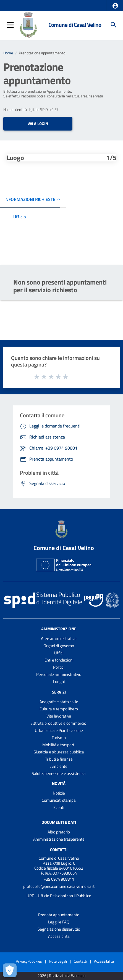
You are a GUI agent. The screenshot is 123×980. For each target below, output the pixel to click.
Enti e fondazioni (59, 660)
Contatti (59, 850)
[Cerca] (114, 25)
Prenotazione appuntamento (42, 53)
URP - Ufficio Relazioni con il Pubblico (59, 896)
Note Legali (58, 961)
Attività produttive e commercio (59, 723)
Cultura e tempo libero (59, 709)
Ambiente (59, 766)
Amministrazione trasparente (59, 839)
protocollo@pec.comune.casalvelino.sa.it (59, 886)
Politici (59, 667)
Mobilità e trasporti (59, 745)
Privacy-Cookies (29, 961)
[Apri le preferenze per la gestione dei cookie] (10, 970)
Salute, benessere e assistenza (59, 773)
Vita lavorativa (59, 716)
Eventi (59, 807)
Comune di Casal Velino (75, 25)
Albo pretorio (59, 832)
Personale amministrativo (59, 674)
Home (8, 53)
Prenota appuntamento (59, 915)
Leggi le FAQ (59, 922)
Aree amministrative (59, 638)
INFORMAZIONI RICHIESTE (30, 199)
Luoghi (59, 682)
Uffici (59, 653)
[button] (115, 6)
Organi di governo (59, 646)
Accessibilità (59, 936)
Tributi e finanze (59, 759)
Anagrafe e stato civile (59, 702)
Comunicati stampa (59, 800)
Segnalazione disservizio (59, 929)
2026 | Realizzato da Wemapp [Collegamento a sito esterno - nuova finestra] (61, 976)
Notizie (59, 793)
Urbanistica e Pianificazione (59, 730)
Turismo (59, 738)
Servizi (59, 692)
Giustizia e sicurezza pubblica (59, 752)
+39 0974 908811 (59, 879)
